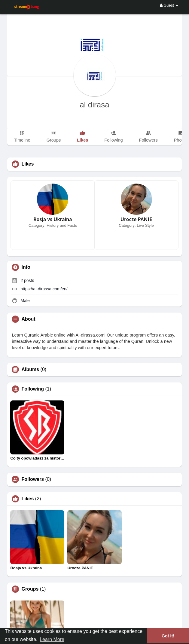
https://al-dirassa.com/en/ (44, 289)
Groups (30, 589)
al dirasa (94, 105)
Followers (33, 479)
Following (33, 389)
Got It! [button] (168, 636)
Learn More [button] (52, 639)
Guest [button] (169, 5)
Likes (27, 499)
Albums (30, 370)
